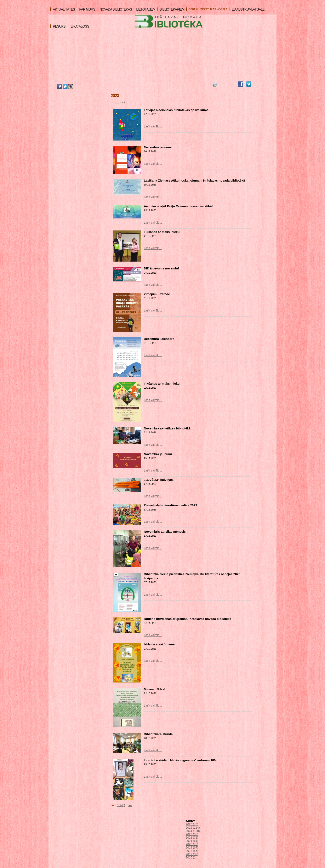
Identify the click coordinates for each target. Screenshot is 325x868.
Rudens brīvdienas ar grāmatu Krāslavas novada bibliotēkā (188, 619)
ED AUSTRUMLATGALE (247, 9)
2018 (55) (192, 851)
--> (130, 103)
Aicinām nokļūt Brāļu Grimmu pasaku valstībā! (178, 206)
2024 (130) (193, 831)
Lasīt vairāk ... (153, 126)
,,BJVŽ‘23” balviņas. (159, 480)
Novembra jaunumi (158, 454)
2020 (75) (192, 844)
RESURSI (58, 26)
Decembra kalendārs (159, 339)
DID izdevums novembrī (161, 268)
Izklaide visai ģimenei (160, 644)
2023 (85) (192, 834)
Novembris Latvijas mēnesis (165, 532)
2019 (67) (192, 847)
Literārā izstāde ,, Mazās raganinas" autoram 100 (180, 760)
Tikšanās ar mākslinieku (162, 232)
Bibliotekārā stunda (158, 734)
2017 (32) (192, 854)
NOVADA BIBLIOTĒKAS (114, 9)
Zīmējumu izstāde (157, 294)
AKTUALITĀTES (63, 9)
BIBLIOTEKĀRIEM (171, 9)
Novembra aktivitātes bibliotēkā (167, 428)
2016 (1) (191, 857)
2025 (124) (193, 828)
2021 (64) (192, 841)
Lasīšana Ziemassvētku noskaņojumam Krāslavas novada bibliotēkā (194, 180)
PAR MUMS (86, 9)
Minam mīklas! (155, 689)
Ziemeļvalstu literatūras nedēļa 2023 (170, 505)
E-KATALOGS (79, 26)
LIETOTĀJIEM (144, 9)
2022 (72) (192, 838)
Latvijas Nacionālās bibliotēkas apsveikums (176, 110)
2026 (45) (192, 824)
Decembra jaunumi (158, 147)
